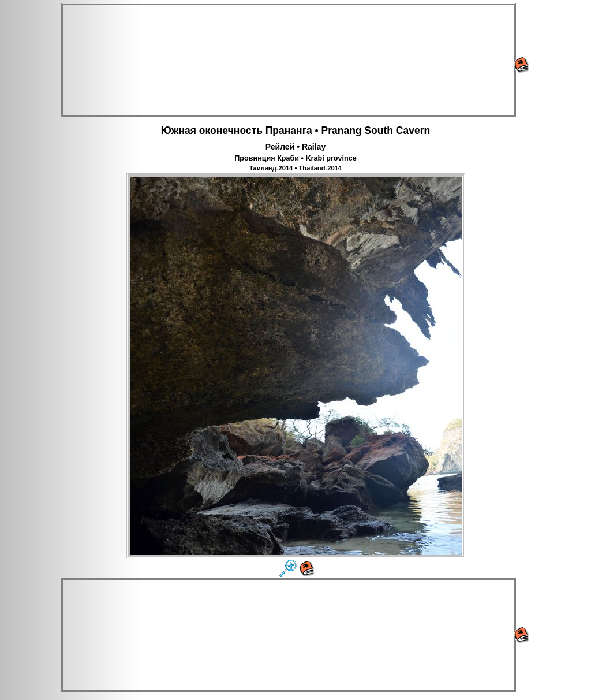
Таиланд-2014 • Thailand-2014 (295, 168)
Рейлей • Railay (295, 147)
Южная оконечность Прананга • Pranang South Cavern (295, 131)
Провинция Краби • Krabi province (295, 158)
